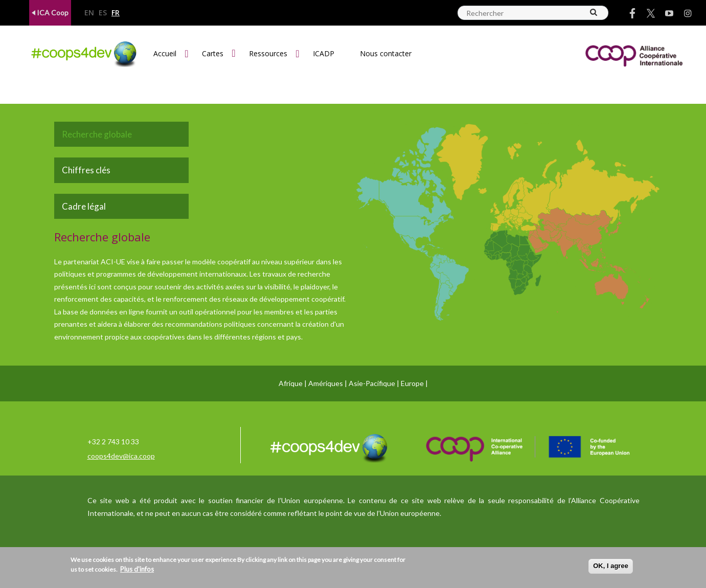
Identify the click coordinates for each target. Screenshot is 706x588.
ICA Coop (50, 13)
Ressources (268, 53)
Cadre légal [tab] (84, 206)
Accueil (165, 53)
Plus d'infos (137, 569)
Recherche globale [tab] (97, 134)
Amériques (326, 383)
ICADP (324, 53)
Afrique (291, 383)
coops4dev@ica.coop (121, 456)
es (103, 13)
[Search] (594, 12)
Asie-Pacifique (372, 383)
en (89, 13)
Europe (412, 383)
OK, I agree (611, 566)
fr (116, 13)
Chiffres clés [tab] (86, 170)
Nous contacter (386, 53)
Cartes (213, 53)
